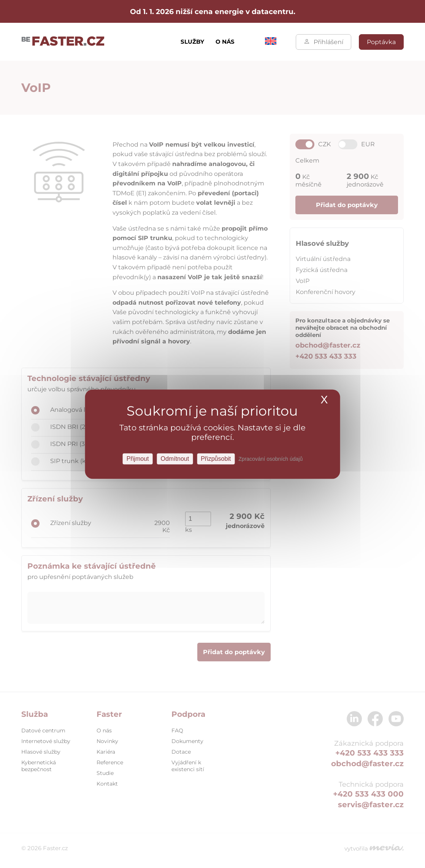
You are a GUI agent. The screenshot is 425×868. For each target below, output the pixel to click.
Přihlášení (324, 42)
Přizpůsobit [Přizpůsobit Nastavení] (216, 459)
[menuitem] (271, 43)
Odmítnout (175, 459)
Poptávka (381, 42)
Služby (192, 42)
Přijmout (138, 459)
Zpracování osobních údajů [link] (270, 459)
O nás (225, 42)
